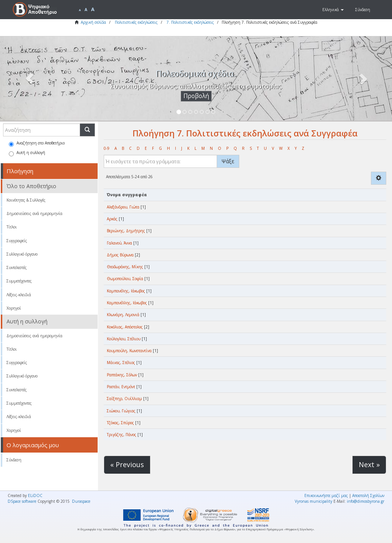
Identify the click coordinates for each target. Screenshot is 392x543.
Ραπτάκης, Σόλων (122, 375)
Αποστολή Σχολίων (368, 495)
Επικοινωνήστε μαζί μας (326, 495)
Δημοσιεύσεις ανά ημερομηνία (34, 213)
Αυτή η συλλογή (27, 153)
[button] (333, 10)
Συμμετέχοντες (19, 281)
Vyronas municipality (314, 501)
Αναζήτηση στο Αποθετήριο (37, 144)
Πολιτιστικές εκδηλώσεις (136, 22)
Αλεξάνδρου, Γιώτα (123, 207)
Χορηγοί (14, 308)
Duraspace (81, 501)
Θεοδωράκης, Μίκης (125, 267)
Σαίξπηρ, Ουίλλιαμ (124, 399)
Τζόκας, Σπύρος (120, 423)
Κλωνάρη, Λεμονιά (123, 315)
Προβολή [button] (196, 96)
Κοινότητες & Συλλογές (26, 200)
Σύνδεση (14, 460)
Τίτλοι (12, 227)
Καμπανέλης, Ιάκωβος (126, 291)
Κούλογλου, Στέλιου (124, 339)
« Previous (127, 464)
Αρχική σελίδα (93, 22)
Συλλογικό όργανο (22, 254)
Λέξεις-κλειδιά (19, 295)
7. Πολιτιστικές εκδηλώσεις (190, 22)
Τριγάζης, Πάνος (122, 435)
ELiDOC (35, 495)
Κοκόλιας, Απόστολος (125, 327)
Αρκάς (112, 219)
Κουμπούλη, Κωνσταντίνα (129, 351)
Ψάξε (228, 161)
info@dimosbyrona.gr (366, 501)
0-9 (107, 148)
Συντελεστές (17, 267)
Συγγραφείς (17, 241)
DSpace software (22, 501)
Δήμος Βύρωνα (120, 255)
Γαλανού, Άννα (119, 243)
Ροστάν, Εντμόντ (121, 387)
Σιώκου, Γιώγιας (121, 411)
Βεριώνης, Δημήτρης (126, 231)
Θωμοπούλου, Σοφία (125, 279)
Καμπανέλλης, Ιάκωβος (127, 303)
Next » (369, 464)
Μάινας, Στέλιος (121, 363)
